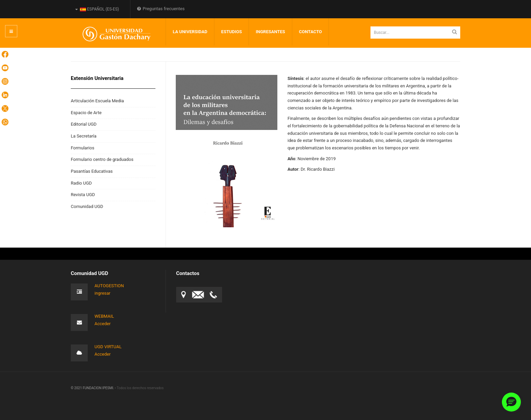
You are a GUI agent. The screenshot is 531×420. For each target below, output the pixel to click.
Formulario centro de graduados (102, 159)
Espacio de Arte (86, 113)
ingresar (102, 293)
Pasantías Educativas (92, 171)
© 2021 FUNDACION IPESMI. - (94, 388)
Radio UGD (81, 183)
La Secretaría (84, 136)
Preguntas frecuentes (161, 9)
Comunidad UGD (87, 206)
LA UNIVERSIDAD (190, 32)
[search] (415, 33)
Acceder (103, 324)
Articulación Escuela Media (97, 101)
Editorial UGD (84, 124)
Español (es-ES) (97, 9)
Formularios (82, 148)
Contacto (311, 32)
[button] (511, 402)
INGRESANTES (270, 32)
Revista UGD (83, 195)
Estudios (231, 32)
